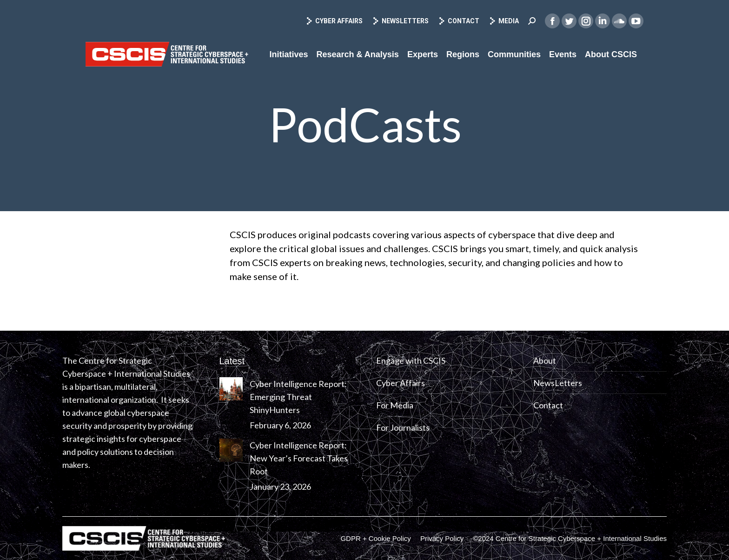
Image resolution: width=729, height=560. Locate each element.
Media (504, 21)
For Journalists (403, 427)
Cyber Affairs (334, 21)
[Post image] (231, 389)
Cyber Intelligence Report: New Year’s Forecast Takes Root (299, 458)
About (545, 360)
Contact (459, 21)
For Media (395, 405)
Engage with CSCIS (411, 360)
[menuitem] (288, 54)
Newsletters (400, 21)
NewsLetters (558, 383)
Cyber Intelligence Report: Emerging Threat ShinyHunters (298, 397)
